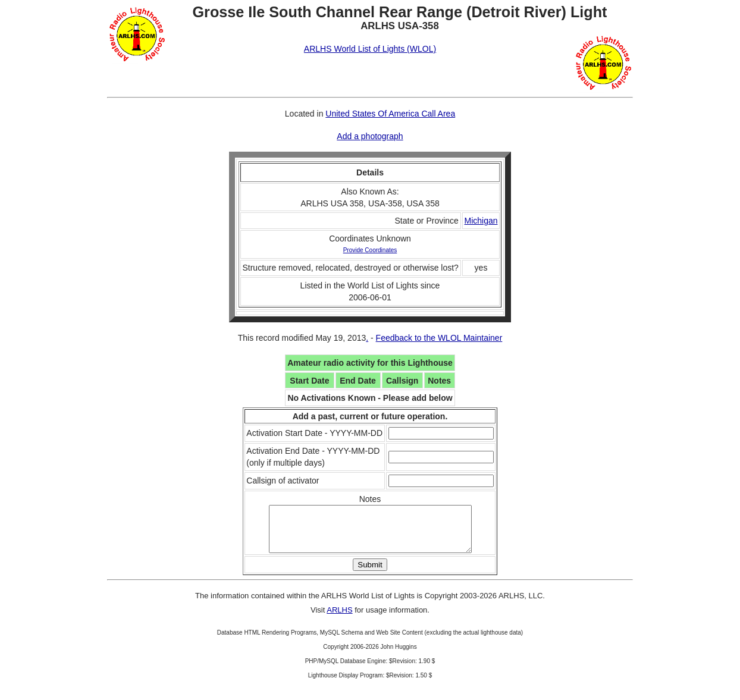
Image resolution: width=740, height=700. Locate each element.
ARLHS (339, 619)
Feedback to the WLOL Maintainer (439, 338)
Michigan (481, 221)
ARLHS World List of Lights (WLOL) (370, 49)
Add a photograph (370, 136)
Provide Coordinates (370, 250)
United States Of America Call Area (390, 114)
